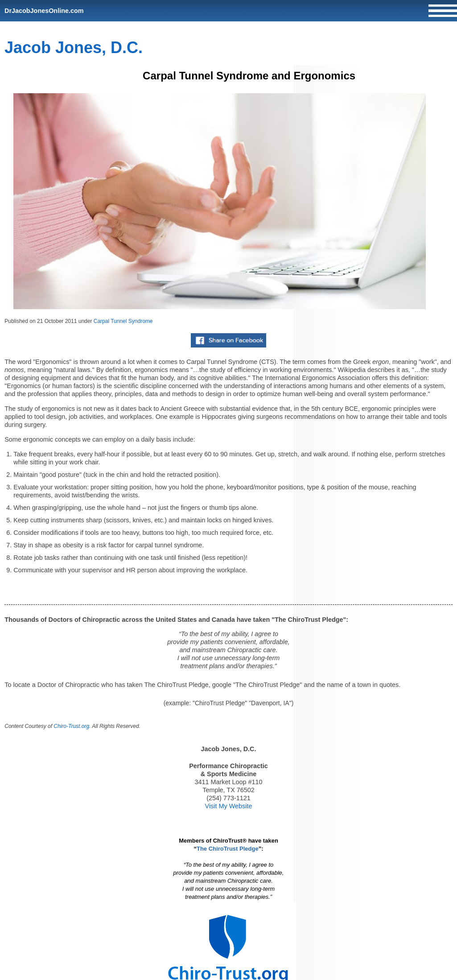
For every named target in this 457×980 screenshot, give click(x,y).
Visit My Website (229, 806)
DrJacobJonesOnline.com (44, 11)
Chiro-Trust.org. (72, 726)
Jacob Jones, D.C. (74, 48)
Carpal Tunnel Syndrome (123, 321)
